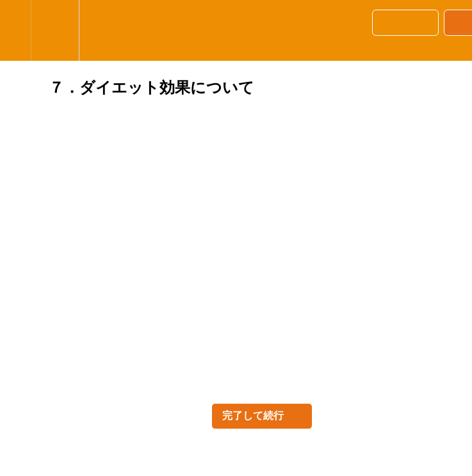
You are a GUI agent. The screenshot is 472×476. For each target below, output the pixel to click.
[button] (15, 30)
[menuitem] (55, 30)
